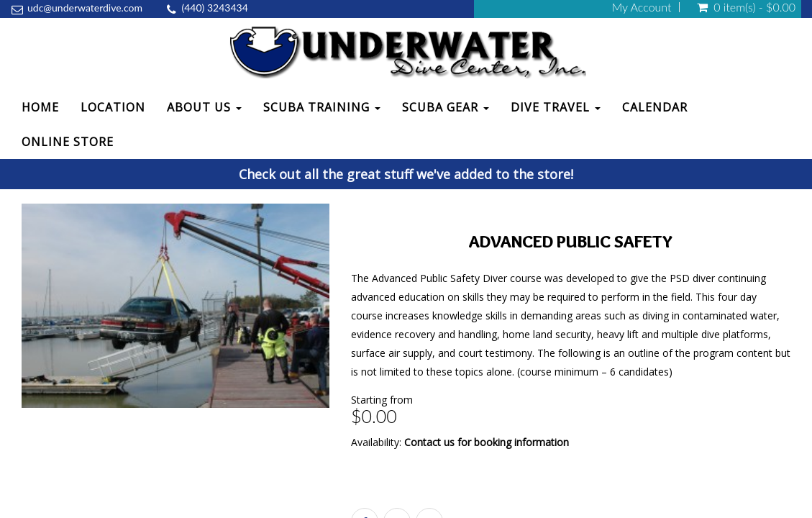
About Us (204, 107)
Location (113, 107)
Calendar (655, 107)
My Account (642, 7)
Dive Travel (556, 107)
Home (40, 107)
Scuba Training (322, 107)
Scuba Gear (446, 107)
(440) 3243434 (215, 8)
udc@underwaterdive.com (85, 8)
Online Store (68, 142)
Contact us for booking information (487, 442)
